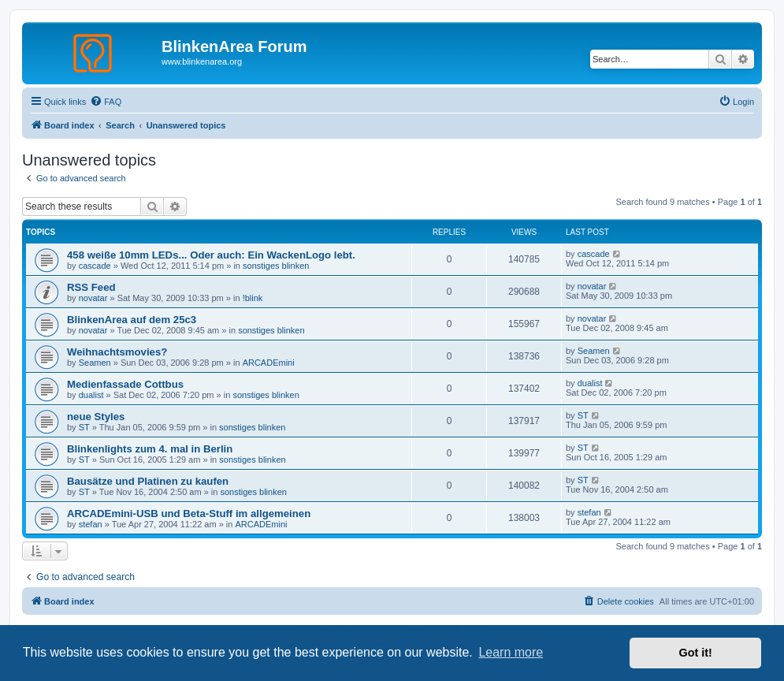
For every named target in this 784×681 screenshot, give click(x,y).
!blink (253, 298)
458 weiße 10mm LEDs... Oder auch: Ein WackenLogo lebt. (211, 255)
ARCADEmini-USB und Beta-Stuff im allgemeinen (189, 514)
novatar (93, 298)
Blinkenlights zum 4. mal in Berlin (150, 449)
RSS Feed (91, 287)
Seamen (95, 363)
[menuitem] (106, 102)
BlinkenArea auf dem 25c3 (132, 320)
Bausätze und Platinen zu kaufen (148, 481)
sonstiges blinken (276, 266)
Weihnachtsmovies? (117, 352)
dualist (91, 395)
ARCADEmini (269, 363)
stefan (91, 524)
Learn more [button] (511, 652)
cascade (95, 266)
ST (84, 427)
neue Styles (96, 417)
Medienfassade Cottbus (125, 384)
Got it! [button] (696, 653)
